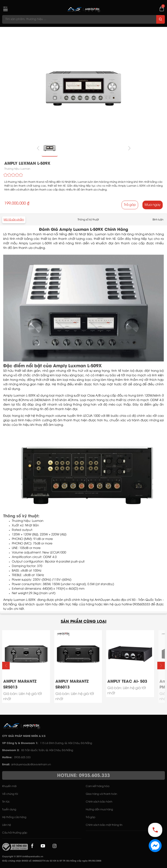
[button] (161, 666)
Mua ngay (153, 205)
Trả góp (130, 205)
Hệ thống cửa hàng (14, 817)
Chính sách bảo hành (99, 802)
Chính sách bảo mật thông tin (104, 825)
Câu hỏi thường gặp (15, 833)
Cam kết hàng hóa (98, 786)
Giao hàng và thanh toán (101, 794)
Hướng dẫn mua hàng (99, 810)
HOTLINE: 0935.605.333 (83, 776)
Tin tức (6, 802)
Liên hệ (7, 825)
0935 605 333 (22, 757)
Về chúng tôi (10, 794)
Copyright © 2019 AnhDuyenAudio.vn (23, 857)
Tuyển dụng (9, 810)
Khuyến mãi (9, 786)
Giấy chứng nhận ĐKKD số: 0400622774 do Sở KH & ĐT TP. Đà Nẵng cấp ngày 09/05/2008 (52, 861)
